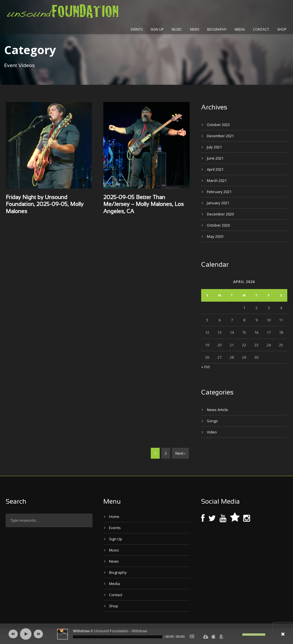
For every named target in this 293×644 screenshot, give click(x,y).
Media (240, 29)
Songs (212, 421)
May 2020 (215, 236)
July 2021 (214, 147)
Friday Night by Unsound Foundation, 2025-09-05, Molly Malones (45, 205)
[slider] (118, 637)
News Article (217, 410)
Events (137, 29)
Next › (180, 453)
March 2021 (217, 180)
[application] (146, 634)
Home (114, 517)
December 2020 (220, 214)
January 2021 (218, 203)
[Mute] (238, 635)
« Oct (205, 367)
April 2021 (215, 169)
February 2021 (219, 192)
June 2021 (215, 158)
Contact (261, 29)
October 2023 (218, 125)
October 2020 (218, 225)
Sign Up (157, 29)
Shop (282, 29)
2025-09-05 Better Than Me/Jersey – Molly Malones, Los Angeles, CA (143, 205)
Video (212, 432)
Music (177, 29)
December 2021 (220, 136)
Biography (217, 29)
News (195, 29)
